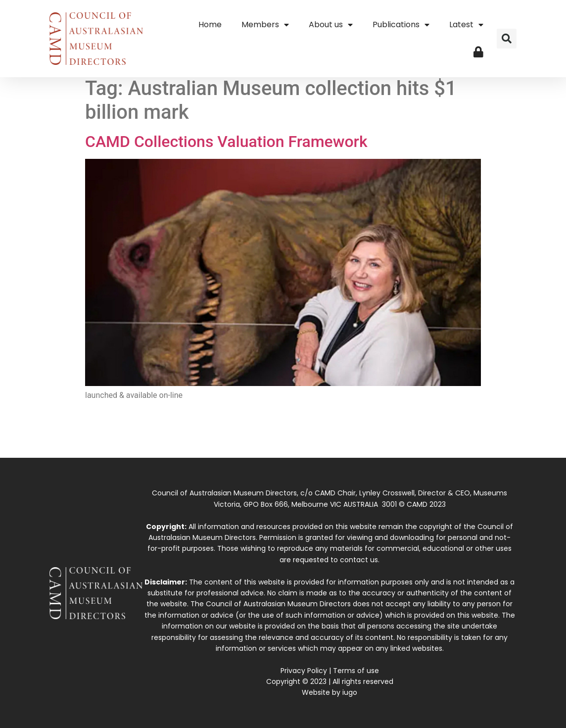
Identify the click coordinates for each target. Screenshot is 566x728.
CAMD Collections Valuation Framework (226, 142)
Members (265, 25)
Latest (466, 25)
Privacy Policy (304, 671)
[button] (507, 39)
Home (210, 24)
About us (331, 25)
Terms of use (356, 671)
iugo (350, 692)
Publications (401, 25)
